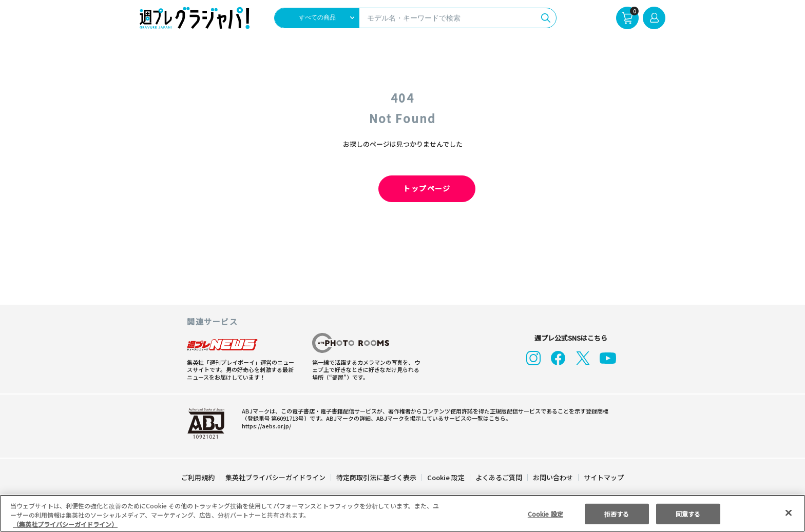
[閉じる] (789, 513)
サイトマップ (603, 477)
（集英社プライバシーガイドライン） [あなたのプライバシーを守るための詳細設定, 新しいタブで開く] (65, 524)
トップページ (402, 189)
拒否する (617, 513)
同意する (688, 513)
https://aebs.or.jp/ (265, 426)
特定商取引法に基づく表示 (377, 477)
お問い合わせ (552, 477)
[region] (402, 513)
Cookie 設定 (446, 477)
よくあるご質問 (498, 477)
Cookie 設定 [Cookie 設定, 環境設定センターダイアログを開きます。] (545, 513)
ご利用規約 (198, 477)
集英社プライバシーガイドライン (276, 477)
